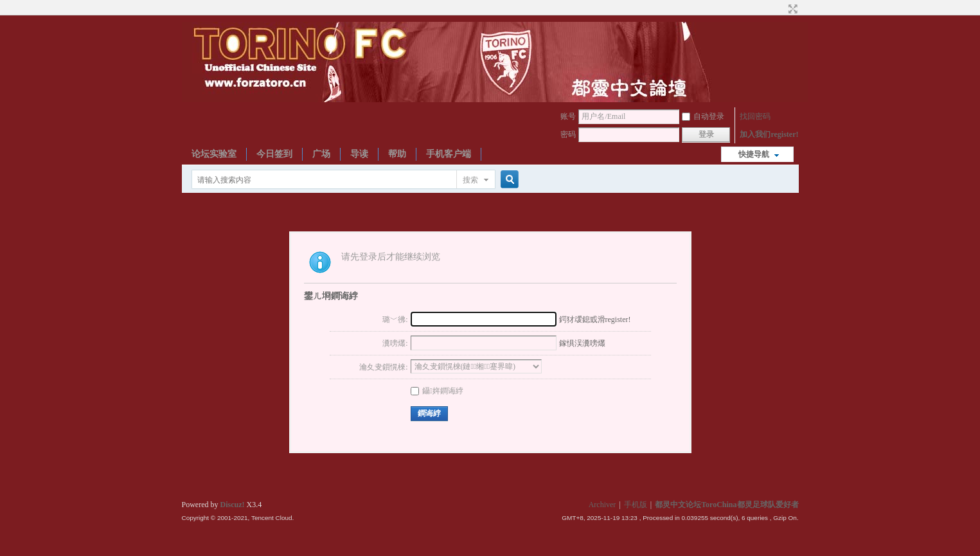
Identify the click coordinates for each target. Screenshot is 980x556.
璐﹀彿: (395, 319)
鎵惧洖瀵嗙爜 (582, 343)
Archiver (602, 505)
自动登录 (703, 116)
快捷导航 (754, 154)
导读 (359, 154)
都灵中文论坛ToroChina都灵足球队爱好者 (726, 505)
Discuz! (233, 505)
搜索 (470, 180)
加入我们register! (769, 134)
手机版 (636, 505)
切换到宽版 (791, 9)
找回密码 (755, 116)
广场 (321, 154)
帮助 (397, 154)
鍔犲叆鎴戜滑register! (595, 319)
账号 (568, 116)
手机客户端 (449, 154)
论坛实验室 (214, 154)
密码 (568, 134)
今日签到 (274, 154)
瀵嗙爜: (395, 343)
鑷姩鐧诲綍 (437, 391)
